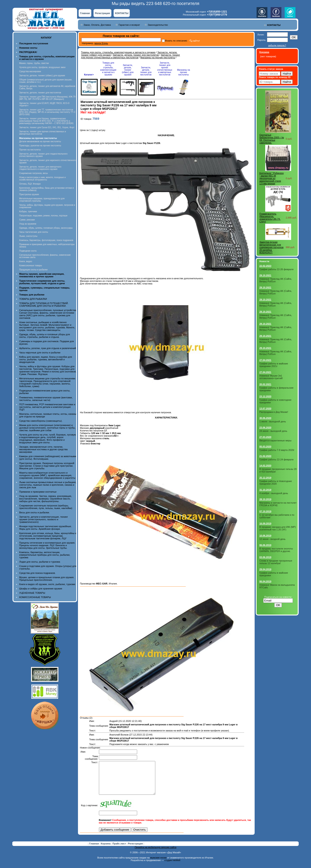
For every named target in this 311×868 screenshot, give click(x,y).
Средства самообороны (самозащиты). (41, 421)
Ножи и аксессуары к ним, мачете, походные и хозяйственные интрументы (42, 179)
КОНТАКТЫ (122, 13)
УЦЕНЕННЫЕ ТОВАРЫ (32, 593)
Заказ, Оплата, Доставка (97, 25)
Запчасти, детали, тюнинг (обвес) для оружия (42, 76)
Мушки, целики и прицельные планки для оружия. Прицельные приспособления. (47, 579)
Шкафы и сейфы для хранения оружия (41, 589)
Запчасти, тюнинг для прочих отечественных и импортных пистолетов (130, 56)
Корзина (106, 850)
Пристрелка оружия (29, 194)
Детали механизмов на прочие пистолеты (40, 141)
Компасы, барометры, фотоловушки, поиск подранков (46, 240)
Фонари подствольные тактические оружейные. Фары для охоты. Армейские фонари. (45, 528)
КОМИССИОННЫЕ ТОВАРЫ (35, 597)
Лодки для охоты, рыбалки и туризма (40, 562)
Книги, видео (26, 261)
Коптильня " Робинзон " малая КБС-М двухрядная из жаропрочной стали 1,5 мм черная (271, 178)
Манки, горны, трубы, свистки (34, 63)
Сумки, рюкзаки (27, 220)
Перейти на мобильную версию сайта (156, 854)
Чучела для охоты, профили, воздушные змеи (42, 67)
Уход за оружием (28, 224)
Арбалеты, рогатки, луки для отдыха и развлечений (48, 348)
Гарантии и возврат (129, 25)
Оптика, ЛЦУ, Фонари (30, 184)
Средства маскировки (30, 71)
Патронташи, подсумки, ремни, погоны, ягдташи (43, 216)
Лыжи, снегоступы (28, 236)
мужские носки (158, 864)
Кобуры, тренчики (28, 211)
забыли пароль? (277, 45)
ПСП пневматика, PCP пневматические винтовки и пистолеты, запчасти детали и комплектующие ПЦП (47, 407)
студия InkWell (172, 867)
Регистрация (102, 13)
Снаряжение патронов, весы (33, 173)
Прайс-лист (120, 850)
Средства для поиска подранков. (37, 573)
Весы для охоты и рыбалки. (34, 512)
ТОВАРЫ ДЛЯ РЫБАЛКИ (33, 299)
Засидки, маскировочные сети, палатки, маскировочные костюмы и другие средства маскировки (43, 449)
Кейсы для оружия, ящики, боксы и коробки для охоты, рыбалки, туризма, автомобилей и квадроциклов (46, 359)
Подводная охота (28, 251)
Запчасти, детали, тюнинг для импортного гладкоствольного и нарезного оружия (40, 168)
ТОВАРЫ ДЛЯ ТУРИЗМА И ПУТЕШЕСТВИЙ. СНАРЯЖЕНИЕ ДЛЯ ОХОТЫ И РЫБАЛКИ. (44, 305)
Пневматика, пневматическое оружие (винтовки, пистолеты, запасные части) (46, 399)
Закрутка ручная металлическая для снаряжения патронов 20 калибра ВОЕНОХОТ (271, 247)
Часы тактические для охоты (34, 232)
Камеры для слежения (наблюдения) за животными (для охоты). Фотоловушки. (48, 458)
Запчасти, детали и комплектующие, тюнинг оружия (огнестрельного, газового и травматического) (44, 519)
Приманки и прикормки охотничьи (38, 492)
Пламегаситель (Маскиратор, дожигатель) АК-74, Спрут (270, 218)
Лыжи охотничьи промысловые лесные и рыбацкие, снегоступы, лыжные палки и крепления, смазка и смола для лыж (48, 485)
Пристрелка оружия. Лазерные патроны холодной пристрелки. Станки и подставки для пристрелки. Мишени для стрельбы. (47, 466)
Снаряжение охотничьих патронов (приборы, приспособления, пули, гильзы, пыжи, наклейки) (46, 507)
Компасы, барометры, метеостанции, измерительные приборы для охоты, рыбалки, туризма (45, 555)
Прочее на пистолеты (30, 150)
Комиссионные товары (31, 266)
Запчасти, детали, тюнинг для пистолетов (40, 93)
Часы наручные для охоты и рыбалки (40, 353)
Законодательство (158, 25)
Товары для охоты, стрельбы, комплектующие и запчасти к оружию (118, 52)
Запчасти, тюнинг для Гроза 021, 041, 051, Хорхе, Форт (47, 127)
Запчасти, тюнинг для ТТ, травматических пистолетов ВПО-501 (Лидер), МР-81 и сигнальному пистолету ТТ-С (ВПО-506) (47, 112)
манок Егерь (101, 43)
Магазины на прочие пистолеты (158, 57)
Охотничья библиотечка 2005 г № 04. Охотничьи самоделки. (272, 139)
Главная (85, 13)
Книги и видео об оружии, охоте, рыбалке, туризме (47, 584)
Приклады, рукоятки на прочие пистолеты (40, 146)
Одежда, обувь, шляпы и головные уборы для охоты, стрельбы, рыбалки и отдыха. (45, 336)
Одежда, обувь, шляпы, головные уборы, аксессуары (46, 228)
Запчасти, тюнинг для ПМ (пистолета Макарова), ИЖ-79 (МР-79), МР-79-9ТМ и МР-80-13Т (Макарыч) (47, 98)
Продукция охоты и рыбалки (33, 270)
